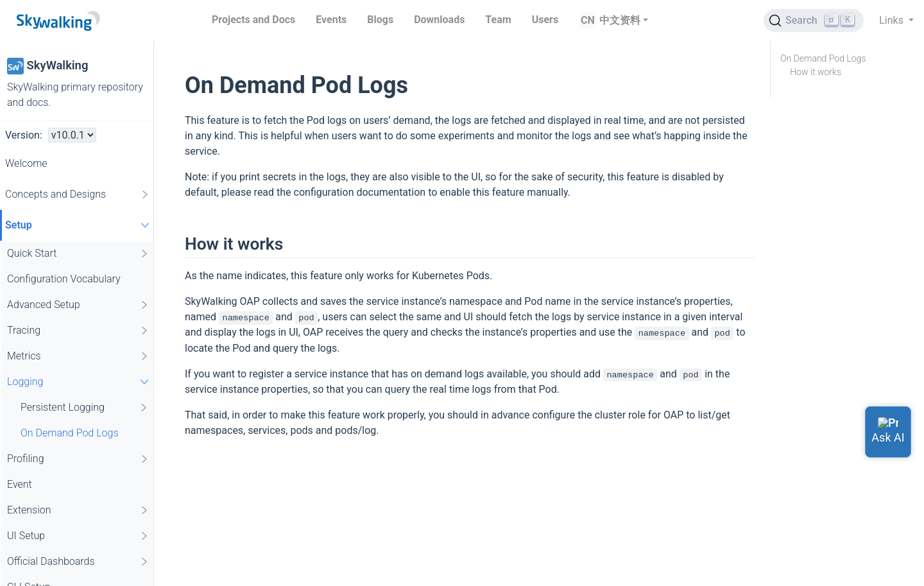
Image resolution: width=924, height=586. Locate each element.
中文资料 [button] (620, 20)
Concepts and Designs (78, 194)
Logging (80, 382)
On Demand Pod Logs (70, 433)
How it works (816, 72)
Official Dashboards (78, 562)
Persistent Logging (85, 408)
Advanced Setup (78, 305)
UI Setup (78, 536)
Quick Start (78, 254)
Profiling (78, 459)
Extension (78, 510)
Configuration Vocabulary (64, 279)
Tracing (78, 331)
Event (20, 484)
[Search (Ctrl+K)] (814, 21)
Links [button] (893, 20)
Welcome (26, 163)
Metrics (78, 356)
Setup (79, 225)
